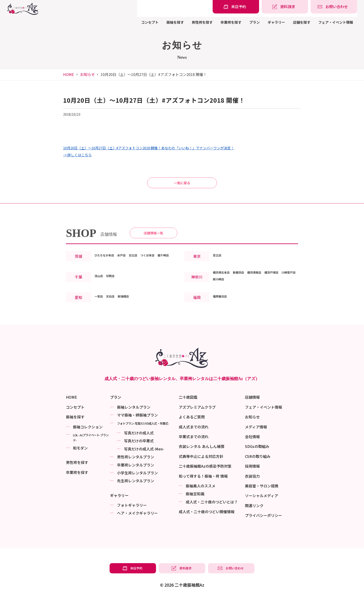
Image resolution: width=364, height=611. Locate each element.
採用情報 (252, 478)
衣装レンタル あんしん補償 (201, 458)
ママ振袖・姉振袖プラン (137, 427)
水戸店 (129, 273)
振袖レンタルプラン (134, 419)
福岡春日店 (222, 321)
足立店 (218, 276)
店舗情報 (252, 409)
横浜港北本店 (224, 297)
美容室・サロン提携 (262, 498)
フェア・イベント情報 (336, 22)
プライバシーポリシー (263, 527)
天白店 (114, 321)
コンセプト (150, 22)
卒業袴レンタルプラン (136, 477)
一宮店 (100, 321)
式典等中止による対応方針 (201, 468)
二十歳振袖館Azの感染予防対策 (205, 478)
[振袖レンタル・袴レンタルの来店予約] (236, 7)
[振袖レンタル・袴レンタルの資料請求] (285, 7)
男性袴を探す (202, 22)
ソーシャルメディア (262, 507)
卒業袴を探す (231, 22)
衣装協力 (252, 488)
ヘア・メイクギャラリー (137, 525)
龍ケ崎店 (102, 279)
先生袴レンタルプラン (136, 493)
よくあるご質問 (192, 429)
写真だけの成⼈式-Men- (144, 461)
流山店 (100, 300)
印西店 (114, 300)
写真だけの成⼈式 (139, 445)
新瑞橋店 (131, 321)
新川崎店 (242, 303)
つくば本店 (162, 273)
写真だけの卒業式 (139, 453)
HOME (68, 74)
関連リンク (254, 517)
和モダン (80, 460)
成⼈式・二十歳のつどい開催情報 (207, 523)
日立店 (144, 273)
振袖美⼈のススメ (201, 498)
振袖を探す (175, 22)
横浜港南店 (266, 297)
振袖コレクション (88, 439)
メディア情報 (256, 439)
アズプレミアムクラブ (197, 419)
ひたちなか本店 (107, 273)
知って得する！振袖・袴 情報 (203, 488)
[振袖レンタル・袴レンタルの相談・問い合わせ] (334, 7)
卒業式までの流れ (194, 448)
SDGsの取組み (257, 458)
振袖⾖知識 (195, 506)
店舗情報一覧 (153, 249)
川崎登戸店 (222, 303)
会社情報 (252, 448)
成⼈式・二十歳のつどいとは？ (212, 514)
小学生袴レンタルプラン (137, 485)
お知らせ (88, 74)
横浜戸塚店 (288, 297)
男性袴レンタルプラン (136, 469)
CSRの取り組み (258, 468)
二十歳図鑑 (188, 409)
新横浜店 (246, 297)
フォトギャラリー (132, 517)
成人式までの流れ (194, 439)
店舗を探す (302, 22)
